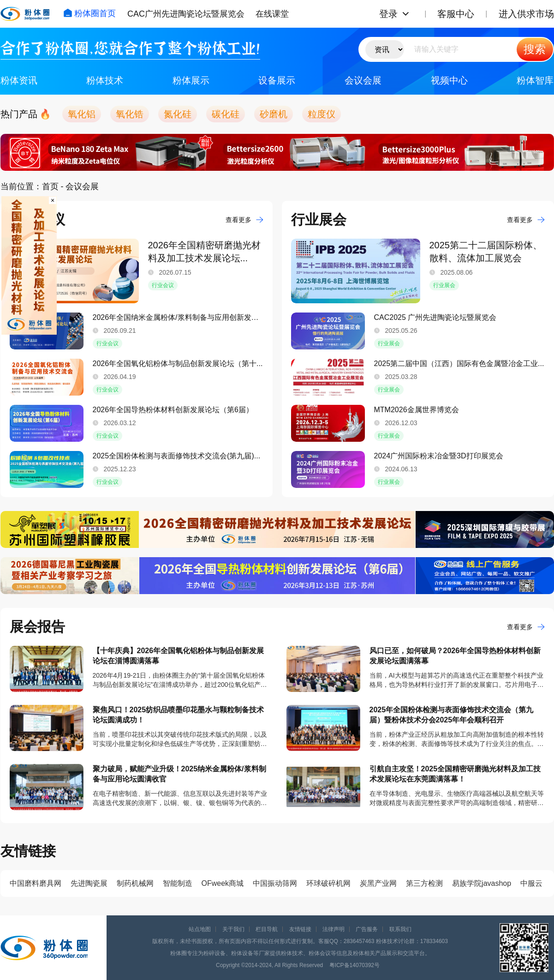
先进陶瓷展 (89, 883)
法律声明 (334, 929)
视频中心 (449, 80)
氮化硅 (178, 114)
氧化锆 (130, 114)
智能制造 (178, 883)
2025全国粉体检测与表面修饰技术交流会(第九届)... (177, 456)
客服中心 (456, 14)
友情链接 (300, 929)
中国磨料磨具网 (36, 883)
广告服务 (367, 929)
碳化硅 (226, 114)
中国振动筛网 (275, 883)
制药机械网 (135, 883)
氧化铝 (82, 114)
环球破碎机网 (328, 883)
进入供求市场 (526, 14)
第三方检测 (424, 883)
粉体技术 (105, 80)
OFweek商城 (223, 883)
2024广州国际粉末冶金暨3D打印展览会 (439, 456)
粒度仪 (322, 114)
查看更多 (244, 220)
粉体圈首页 (89, 13)
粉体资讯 (19, 80)
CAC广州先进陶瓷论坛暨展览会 (186, 14)
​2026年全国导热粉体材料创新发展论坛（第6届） (173, 410)
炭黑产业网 (378, 883)
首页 (50, 186)
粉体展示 (191, 80)
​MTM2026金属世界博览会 (417, 410)
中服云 (531, 883)
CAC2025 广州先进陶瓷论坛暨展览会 (435, 317)
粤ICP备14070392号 (354, 965)
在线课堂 (272, 14)
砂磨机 (274, 114)
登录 (388, 14)
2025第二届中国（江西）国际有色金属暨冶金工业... (459, 364)
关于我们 (233, 929)
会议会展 (363, 80)
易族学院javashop (482, 883)
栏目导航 (267, 929)
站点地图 (200, 929)
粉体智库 (535, 80)
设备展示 (277, 80)
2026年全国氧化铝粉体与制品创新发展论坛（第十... (178, 364)
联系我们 (400, 929)
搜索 (535, 49)
